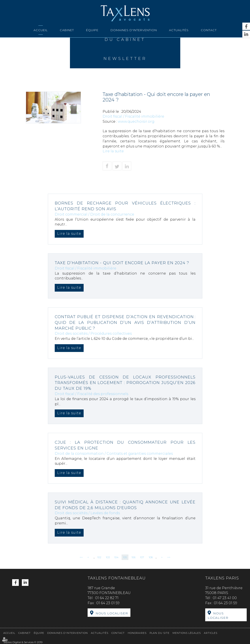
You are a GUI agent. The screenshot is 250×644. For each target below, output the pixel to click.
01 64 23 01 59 (108, 603)
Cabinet (67, 30)
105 (125, 557)
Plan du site (160, 633)
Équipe (92, 30)
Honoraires (137, 633)
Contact (209, 30)
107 (142, 557)
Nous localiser (112, 613)
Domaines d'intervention (134, 30)
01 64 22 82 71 (107, 598)
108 (151, 557)
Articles (211, 633)
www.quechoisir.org (136, 121)
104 (116, 557)
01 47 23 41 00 (225, 598)
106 (133, 557)
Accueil (41, 30)
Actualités (179, 30)
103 (108, 557)
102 (99, 557)
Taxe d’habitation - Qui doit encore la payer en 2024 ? (122, 263)
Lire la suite (113, 151)
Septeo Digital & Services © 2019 (23, 642)
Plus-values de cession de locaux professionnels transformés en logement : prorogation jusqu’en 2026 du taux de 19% (125, 383)
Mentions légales (187, 633)
